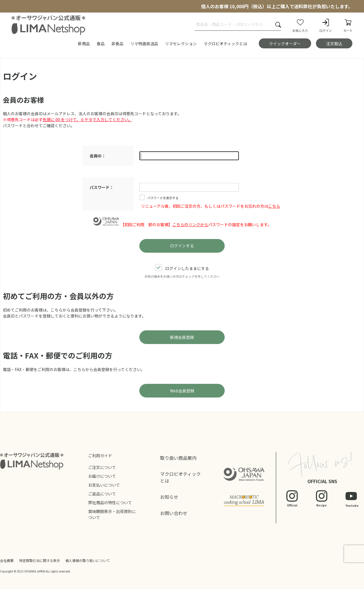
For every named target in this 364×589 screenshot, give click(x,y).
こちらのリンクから (190, 225)
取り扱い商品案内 (178, 458)
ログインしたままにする (182, 268)
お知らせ (169, 497)
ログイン (326, 25)
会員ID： (98, 156)
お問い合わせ (174, 513)
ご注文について (102, 467)
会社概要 (7, 560)
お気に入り (300, 25)
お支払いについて (104, 485)
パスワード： (102, 187)
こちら (274, 206)
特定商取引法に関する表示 (40, 560)
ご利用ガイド (100, 456)
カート (348, 25)
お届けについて (102, 476)
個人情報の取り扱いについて (88, 560)
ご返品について (102, 494)
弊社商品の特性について (110, 502)
